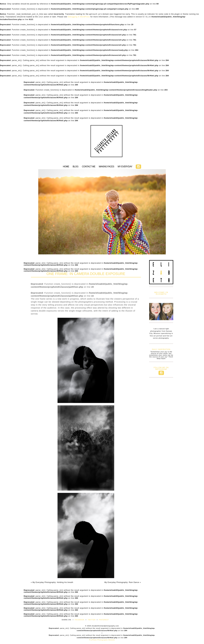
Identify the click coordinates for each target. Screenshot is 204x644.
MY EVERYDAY (125, 167)
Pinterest (104, 620)
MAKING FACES (106, 167)
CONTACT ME (89, 167)
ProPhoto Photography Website (102, 640)
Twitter (92, 620)
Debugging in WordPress (79, 17)
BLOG (76, 167)
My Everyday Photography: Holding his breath (52, 582)
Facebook (80, 620)
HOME (66, 167)
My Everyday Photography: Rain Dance (123, 582)
